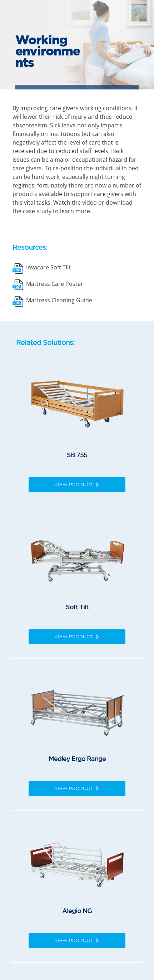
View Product (77, 484)
